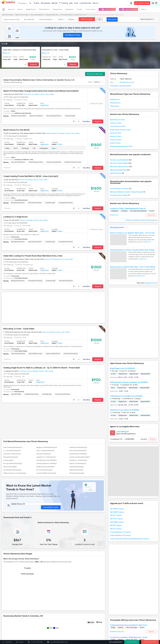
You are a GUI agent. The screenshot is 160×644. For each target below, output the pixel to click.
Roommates (50, 3)
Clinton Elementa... (46, 20)
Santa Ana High (70, 116)
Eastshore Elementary (71, 320)
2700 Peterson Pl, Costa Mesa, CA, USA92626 (126, 358)
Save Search (112, 20)
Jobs (76, 3)
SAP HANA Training (117, 484)
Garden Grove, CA (127, 83)
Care (81, 3)
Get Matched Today (72, 36)
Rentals (59, 3)
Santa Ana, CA (28, 95)
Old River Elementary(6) (77, 406)
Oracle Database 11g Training (120, 494)
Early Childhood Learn (35, 320)
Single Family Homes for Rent (120, 130)
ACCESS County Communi (73, 163)
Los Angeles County (37, 338)
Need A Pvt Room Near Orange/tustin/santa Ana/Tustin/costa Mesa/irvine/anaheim (41, 91)
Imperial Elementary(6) (76, 400)
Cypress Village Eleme (53, 320)
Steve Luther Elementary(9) (78, 384)
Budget (71, 20)
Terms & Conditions (106, 633)
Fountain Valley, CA (118, 591)
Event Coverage (9, 627)
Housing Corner (117, 228)
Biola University (19, 358)
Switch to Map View (95, 74)
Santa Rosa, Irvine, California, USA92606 (124, 372)
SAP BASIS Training (117, 470)
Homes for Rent (116, 133)
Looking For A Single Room (15, 217)
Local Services (90, 3)
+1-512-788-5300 (90, 606)
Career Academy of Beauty (121, 189)
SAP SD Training (116, 490)
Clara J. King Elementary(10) (45, 384)
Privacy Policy (120, 633)
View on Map (50, 95)
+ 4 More (59, 310)
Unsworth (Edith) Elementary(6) (46, 406)
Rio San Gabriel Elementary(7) (13, 397)
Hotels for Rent (115, 143)
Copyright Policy (146, 633)
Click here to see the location (120, 86)
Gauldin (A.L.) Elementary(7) (78, 393)
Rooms (20, 10)
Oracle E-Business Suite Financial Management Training (129, 500)
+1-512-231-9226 (103, 606)
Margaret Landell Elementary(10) (47, 381)
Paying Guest (57, 10)
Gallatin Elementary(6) (76, 403)
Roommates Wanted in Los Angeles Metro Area (45, 15)
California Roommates (22, 15)
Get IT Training (40, 614)
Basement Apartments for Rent (121, 147)
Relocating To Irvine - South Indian (55, 50)
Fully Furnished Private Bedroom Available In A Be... (129, 572)
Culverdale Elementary (66, 203)
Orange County (39, 95)
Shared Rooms (44, 10)
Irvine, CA (7, 53)
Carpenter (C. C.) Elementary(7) (46, 390)
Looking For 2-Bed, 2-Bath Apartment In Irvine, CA (128, 209)
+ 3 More (59, 191)
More (100, 3)
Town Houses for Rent (118, 127)
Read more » (147, 242)
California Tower (117, 174)
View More (86, 122)
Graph (91, 556)
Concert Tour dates (47, 624)
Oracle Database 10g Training (120, 497)
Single (113, 550)
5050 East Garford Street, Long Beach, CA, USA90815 (129, 344)
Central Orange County (36, 163)
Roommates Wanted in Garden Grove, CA (73, 15)
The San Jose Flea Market (121, 160)
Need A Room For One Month (16, 130)
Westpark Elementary (18, 203)
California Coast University (23, 114)
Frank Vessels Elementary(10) (13, 381)
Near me (11, 10)
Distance (98, 82)
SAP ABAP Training (117, 474)
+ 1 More (59, 145)
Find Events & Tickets (40, 619)
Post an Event (45, 627)
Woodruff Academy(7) (44, 387)
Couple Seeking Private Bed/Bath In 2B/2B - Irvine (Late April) (31, 177)
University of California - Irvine (24, 160)
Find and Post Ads (40, 608)
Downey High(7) (8, 393)
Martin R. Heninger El (36, 116)
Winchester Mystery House (121, 167)
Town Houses (90, 10)
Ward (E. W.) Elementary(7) (78, 397)
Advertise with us (133, 633)
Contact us (94, 633)
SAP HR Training (116, 487)
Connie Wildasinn (123, 393)
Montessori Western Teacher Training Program (128, 192)
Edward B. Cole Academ (19, 116)
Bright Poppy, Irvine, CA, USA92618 (122, 330)
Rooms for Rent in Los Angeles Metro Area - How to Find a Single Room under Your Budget (133, 233)
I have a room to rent (11, 20)
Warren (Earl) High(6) (10, 400)
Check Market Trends (51, 439)
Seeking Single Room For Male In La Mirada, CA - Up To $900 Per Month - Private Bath (42, 334)
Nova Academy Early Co (54, 116)
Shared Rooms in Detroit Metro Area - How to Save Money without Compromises (133, 267)
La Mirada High (47, 361)
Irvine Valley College (21, 318)
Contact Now (151, 215)
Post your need (132, 642)
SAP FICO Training (116, 480)
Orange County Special (54, 163)
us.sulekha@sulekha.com (93, 611)
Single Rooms (31, 10)
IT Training (68, 3)
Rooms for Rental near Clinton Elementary (141, 221)
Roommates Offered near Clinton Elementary (140, 596)
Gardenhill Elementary (32, 361)
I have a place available (128, 10)
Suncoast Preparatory (18, 163)
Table (99, 556)
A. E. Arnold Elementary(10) (12, 384)
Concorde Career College (120, 196)
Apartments (69, 10)
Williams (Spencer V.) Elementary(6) (15, 406)
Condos (79, 10)
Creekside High (50, 203)
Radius (61, 20)
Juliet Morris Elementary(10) (78, 381)
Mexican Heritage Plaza (120, 170)
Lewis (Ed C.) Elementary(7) (12, 387)
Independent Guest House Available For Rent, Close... (129, 548)
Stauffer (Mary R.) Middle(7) (78, 387)
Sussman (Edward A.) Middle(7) (47, 397)
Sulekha (8, 3)
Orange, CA (115, 579)
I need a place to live (107, 10)
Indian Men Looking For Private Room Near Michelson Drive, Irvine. (21, 50)
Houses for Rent (116, 137)
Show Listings (87, 20)
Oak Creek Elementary (18, 320)
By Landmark (29, 20)
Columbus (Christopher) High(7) (80, 390)
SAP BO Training (116, 477)
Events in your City (10, 624)
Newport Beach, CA (52, 134)
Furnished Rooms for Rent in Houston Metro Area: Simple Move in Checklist (133, 250)
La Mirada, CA (24, 338)
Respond (33, 65)
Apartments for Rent (117, 120)
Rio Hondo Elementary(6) (44, 403)
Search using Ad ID (147, 20)
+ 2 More (59, 232)
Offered (120, 550)
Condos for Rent (116, 123)
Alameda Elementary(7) (11, 390)
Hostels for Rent (116, 140)
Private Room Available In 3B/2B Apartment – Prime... (129, 560)
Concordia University (21, 201)
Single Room (44, 106)
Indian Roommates (7, 15)
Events (41, 3)
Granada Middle (16, 361)
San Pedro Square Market (121, 164)
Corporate (40, 632)
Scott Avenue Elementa (63, 361)
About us (84, 633)
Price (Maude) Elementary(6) (12, 403)
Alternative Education (35, 203)
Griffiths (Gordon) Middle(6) (45, 400)
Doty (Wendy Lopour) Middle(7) (46, 393)
